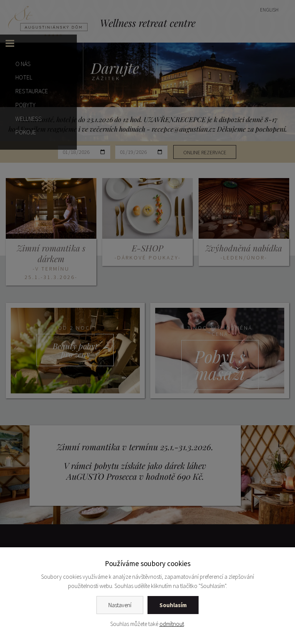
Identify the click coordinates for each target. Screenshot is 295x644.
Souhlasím (173, 605)
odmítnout (172, 624)
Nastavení (120, 605)
